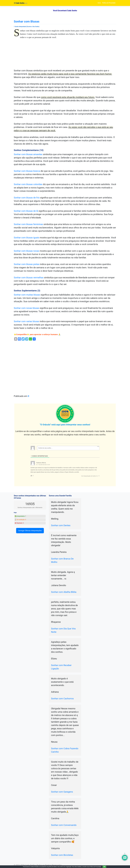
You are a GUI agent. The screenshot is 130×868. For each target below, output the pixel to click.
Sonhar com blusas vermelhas (29, 278)
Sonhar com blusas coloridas (28, 184)
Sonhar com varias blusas (27, 321)
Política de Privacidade (109, 3)
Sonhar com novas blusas (27, 308)
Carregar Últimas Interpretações (30, 531)
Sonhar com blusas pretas (27, 264)
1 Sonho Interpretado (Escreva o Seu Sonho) (27, 27)
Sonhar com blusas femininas (28, 224)
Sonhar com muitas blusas (27, 295)
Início (99, 3)
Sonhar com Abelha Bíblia (64, 592)
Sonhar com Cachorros (62, 699)
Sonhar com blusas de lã (26, 211)
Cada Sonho (19, 3)
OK (104, 867)
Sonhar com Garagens (62, 792)
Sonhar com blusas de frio (27, 198)
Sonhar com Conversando (64, 825)
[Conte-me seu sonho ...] (68, 448)
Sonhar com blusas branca (27, 171)
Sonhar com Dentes (61, 525)
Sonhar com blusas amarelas (28, 154)
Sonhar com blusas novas (27, 251)
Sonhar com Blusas (27, 21)
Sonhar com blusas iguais (27, 238)
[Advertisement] (65, 55)
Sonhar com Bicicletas (62, 855)
